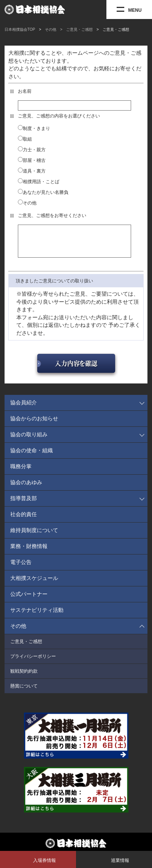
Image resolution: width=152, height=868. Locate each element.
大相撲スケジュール (34, 584)
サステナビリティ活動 (37, 616)
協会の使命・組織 (32, 456)
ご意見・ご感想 (26, 647)
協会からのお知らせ (34, 424)
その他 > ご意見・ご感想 (69, 29)
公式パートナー (29, 600)
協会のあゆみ (26, 488)
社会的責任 (24, 520)
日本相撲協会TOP (20, 29)
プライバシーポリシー (33, 662)
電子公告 (21, 568)
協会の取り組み (29, 440)
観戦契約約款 (24, 677)
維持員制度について (34, 536)
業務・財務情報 (29, 552)
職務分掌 (21, 472)
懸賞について (24, 692)
